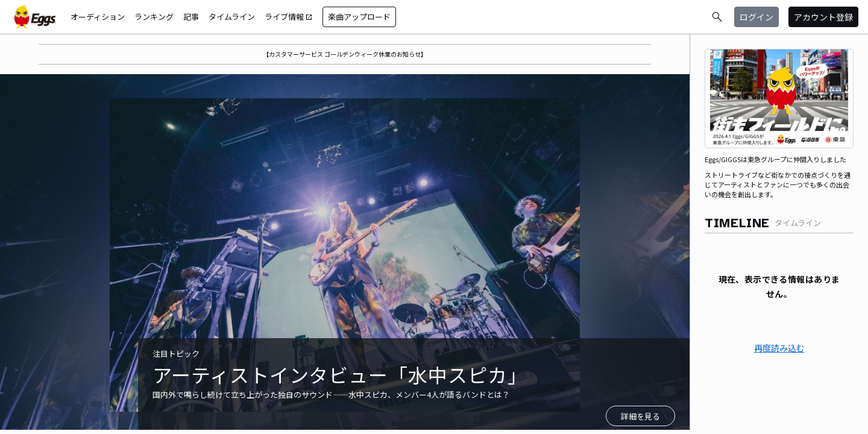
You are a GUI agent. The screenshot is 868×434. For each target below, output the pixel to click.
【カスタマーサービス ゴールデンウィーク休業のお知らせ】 (345, 54)
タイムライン (232, 17)
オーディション (98, 17)
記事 (191, 17)
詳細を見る (640, 416)
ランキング (154, 17)
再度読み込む (779, 348)
